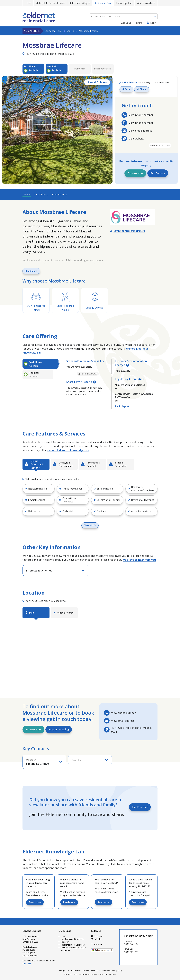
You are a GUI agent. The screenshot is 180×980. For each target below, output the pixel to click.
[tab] (40, 364)
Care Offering (41, 194)
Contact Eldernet (32, 931)
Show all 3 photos (97, 82)
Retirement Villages (80, 3)
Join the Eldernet (129, 82)
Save (126, 89)
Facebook (97, 936)
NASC (64, 936)
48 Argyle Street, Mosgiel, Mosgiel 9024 (48, 54)
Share (142, 89)
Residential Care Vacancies (73, 945)
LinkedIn (96, 939)
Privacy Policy (117, 971)
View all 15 (90, 525)
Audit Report (122, 406)
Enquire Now (135, 173)
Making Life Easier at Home (50, 3)
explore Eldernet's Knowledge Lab (68, 450)
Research (65, 942)
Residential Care (103, 3)
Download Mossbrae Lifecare (129, 231)
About (27, 194)
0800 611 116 (131, 952)
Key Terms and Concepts (72, 939)
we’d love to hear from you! (139, 560)
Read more (35, 902)
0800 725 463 (131, 944)
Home (28, 3)
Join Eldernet (140, 807)
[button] (39, 489)
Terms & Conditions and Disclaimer (96, 971)
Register (139, 23)
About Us (126, 23)
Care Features (60, 194)
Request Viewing (59, 729)
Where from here (146, 3)
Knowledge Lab (124, 3)
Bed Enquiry (158, 173)
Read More (31, 271)
